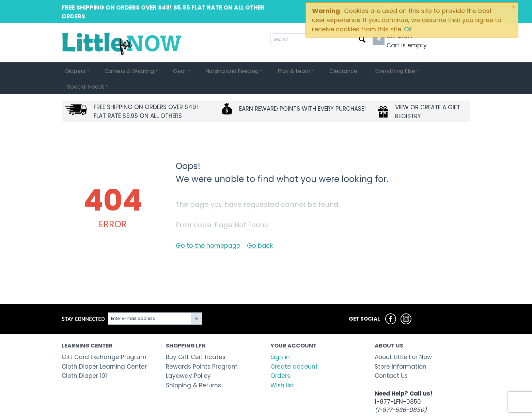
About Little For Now (403, 341)
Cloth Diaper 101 (84, 360)
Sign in (280, 341)
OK (408, 29)
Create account (294, 351)
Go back (260, 230)
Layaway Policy (188, 360)
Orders (280, 360)
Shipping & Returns (193, 370)
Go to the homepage (208, 230)
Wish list (282, 370)
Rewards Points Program (202, 351)
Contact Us (391, 360)
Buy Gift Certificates (196, 341)
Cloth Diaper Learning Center (104, 351)
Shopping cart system (221, 411)
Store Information (401, 351)
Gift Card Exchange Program (104, 341)
